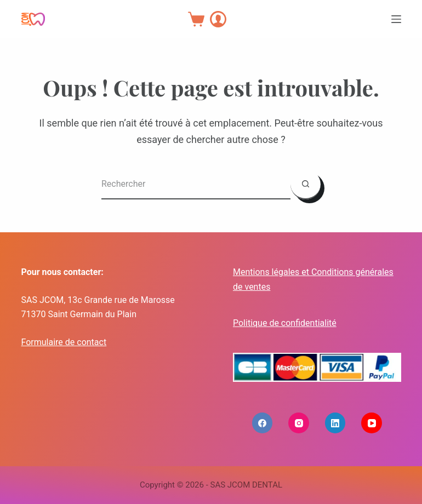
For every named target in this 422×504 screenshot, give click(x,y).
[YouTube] (372, 423)
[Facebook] (263, 423)
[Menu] (396, 19)
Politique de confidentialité (285, 323)
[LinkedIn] (335, 423)
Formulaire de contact (64, 342)
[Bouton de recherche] (306, 184)
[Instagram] (299, 423)
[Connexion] (218, 19)
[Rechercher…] (196, 184)
